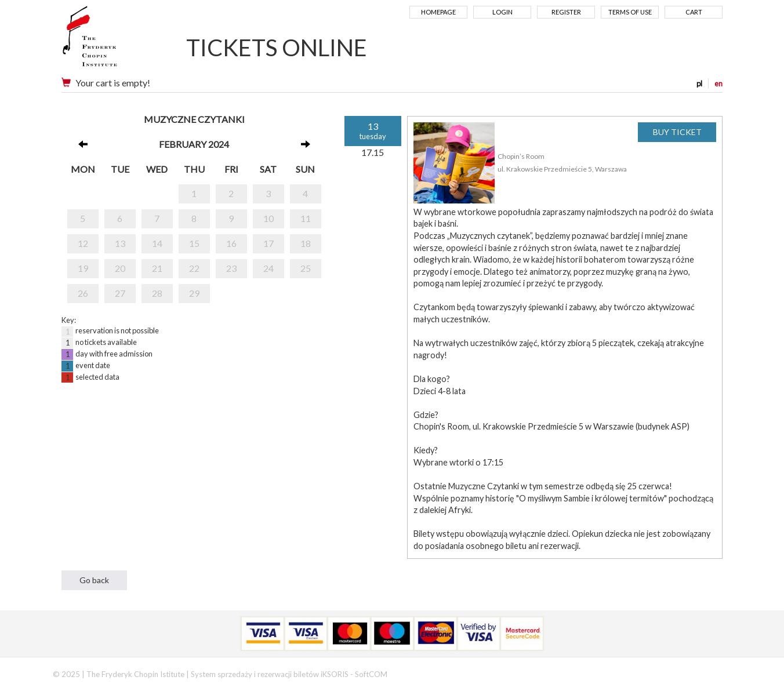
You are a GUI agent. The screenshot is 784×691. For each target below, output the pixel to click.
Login (502, 12)
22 (194, 268)
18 (306, 243)
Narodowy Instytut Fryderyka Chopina (112, 41)
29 (194, 293)
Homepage (438, 12)
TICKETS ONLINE (277, 48)
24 (268, 268)
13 (120, 243)
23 (231, 268)
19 (83, 268)
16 (231, 243)
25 (306, 268)
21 (157, 268)
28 (157, 293)
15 (194, 243)
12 (83, 243)
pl (699, 83)
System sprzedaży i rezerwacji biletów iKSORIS (270, 674)
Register (566, 12)
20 (120, 268)
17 (268, 243)
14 (157, 243)
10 (268, 218)
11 (306, 218)
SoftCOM (371, 674)
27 (120, 293)
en (718, 83)
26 (83, 293)
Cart (694, 12)
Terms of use (630, 12)
